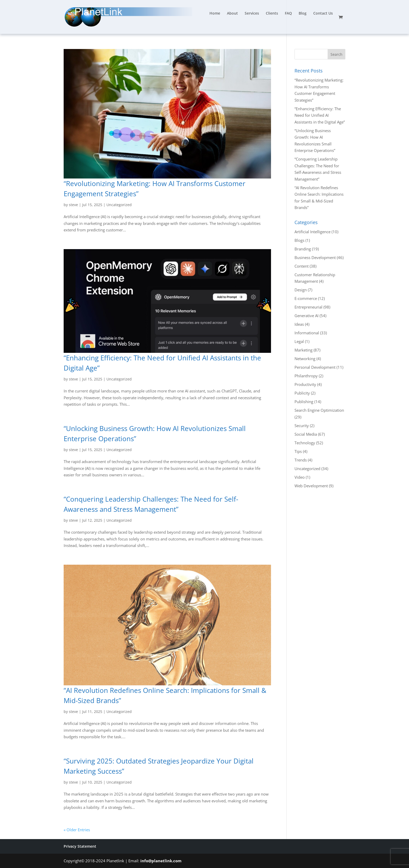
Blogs (299, 240)
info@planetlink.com (161, 861)
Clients (272, 14)
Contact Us (323, 14)
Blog (303, 14)
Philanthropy (306, 376)
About (232, 14)
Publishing (304, 402)
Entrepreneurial (308, 307)
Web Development (311, 486)
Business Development (315, 257)
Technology (305, 443)
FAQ (288, 14)
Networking (305, 359)
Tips (298, 451)
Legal (299, 341)
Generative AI (306, 316)
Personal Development (315, 367)
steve (73, 205)
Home (215, 14)
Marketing (303, 350)
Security (302, 426)
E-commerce (306, 298)
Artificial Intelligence (312, 232)
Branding (303, 249)
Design (301, 290)
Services (252, 14)
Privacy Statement (80, 846)
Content (302, 266)
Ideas (299, 324)
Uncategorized (119, 205)
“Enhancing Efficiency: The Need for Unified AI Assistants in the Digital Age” (320, 115)
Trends (301, 460)
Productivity (305, 384)
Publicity (302, 393)
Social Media (306, 434)
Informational (307, 333)
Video (300, 477)
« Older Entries (77, 830)
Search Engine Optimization (319, 410)
